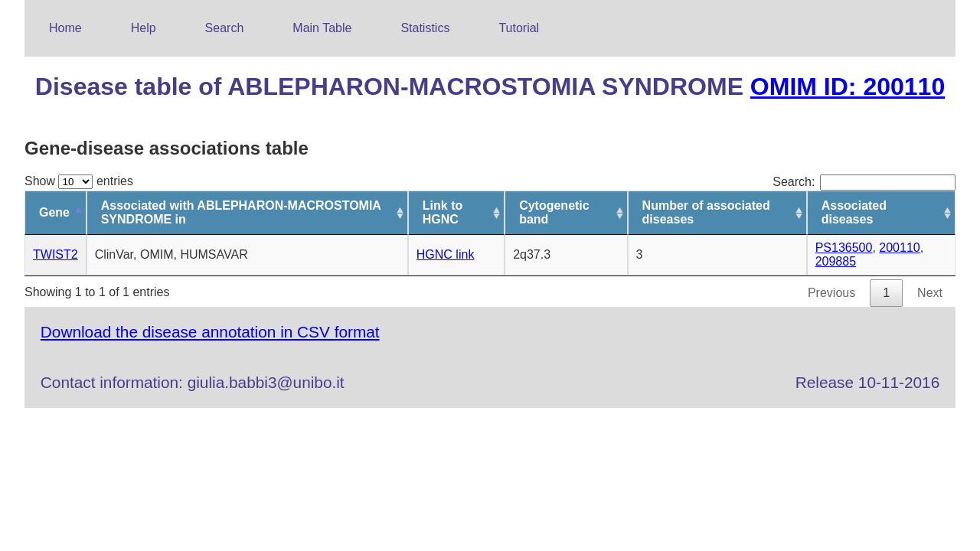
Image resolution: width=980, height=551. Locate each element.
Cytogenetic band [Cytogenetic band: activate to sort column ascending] (554, 212)
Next (930, 293)
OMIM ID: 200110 (848, 86)
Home (65, 28)
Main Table (322, 28)
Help (144, 28)
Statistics (425, 28)
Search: (864, 182)
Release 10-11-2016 (867, 382)
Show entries (79, 181)
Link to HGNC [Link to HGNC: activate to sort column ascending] (443, 212)
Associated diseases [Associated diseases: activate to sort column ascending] (854, 212)
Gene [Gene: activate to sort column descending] (54, 212)
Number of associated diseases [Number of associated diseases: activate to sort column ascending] (706, 212)
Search (225, 28)
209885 (836, 261)
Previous (831, 293)
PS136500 (844, 248)
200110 (899, 248)
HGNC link (446, 254)
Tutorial (519, 28)
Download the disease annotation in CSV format (210, 332)
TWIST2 (56, 254)
